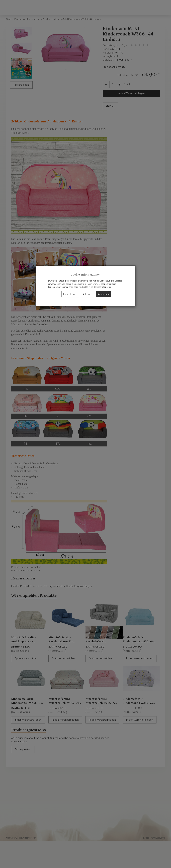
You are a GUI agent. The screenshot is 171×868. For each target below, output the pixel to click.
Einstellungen (70, 294)
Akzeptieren (104, 294)
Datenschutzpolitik (102, 287)
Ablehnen (87, 294)
